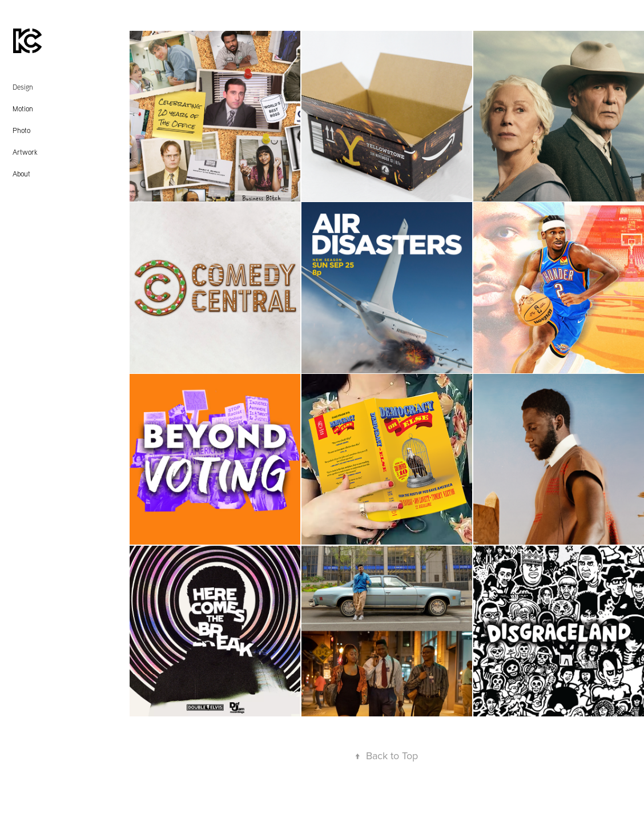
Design (23, 87)
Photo (21, 130)
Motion (23, 108)
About (21, 174)
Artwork (25, 152)
